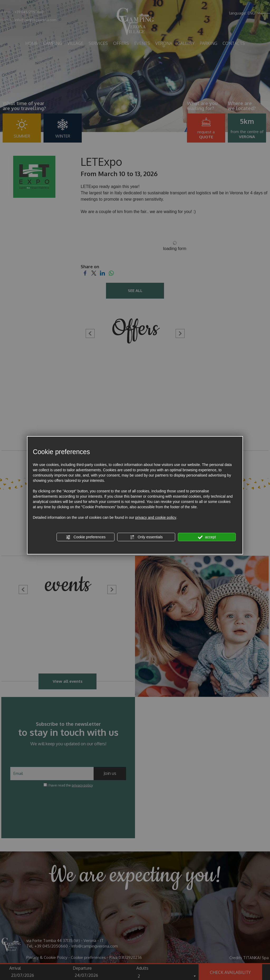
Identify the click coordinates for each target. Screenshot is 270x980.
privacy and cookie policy (156, 517)
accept (207, 537)
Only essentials (146, 537)
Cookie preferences (86, 537)
